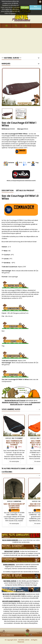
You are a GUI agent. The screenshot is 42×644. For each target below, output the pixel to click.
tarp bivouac (33, 569)
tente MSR (28, 404)
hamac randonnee (19, 569)
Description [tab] (8, 190)
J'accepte (25, 7)
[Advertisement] (21, 41)
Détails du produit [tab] (25, 190)
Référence (6, 129)
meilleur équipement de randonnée (18, 572)
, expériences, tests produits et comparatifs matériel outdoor (21, 595)
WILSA (26, 129)
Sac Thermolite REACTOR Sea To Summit (14, 443)
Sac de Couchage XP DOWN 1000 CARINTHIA (14, 506)
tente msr (33, 609)
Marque (20, 129)
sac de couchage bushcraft (28, 555)
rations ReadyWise (31, 623)
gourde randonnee (22, 613)
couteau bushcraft (10, 555)
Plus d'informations (35, 7)
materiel (14, 553)
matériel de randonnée (21, 542)
